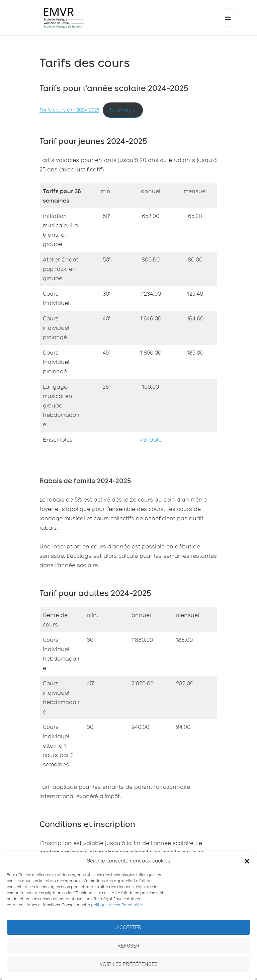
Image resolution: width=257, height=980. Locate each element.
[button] (247, 861)
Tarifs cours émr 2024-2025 (69, 110)
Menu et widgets (228, 27)
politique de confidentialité (116, 905)
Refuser (128, 946)
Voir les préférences (129, 964)
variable (151, 440)
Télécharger (123, 110)
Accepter (129, 927)
